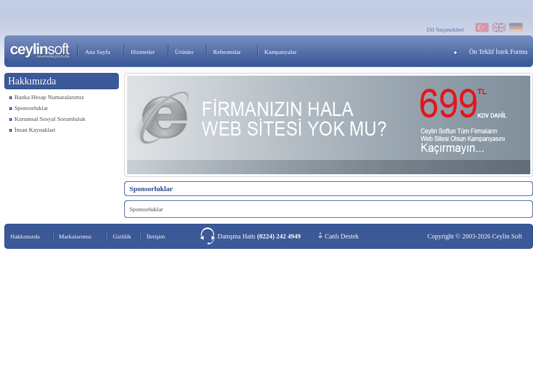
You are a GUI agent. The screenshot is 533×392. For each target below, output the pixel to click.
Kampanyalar (280, 52)
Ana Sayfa (98, 52)
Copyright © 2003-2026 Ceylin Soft (475, 236)
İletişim (156, 236)
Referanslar (227, 52)
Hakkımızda (25, 236)
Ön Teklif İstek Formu (498, 52)
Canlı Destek (342, 236)
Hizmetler (143, 52)
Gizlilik (122, 236)
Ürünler (184, 52)
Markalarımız (75, 236)
